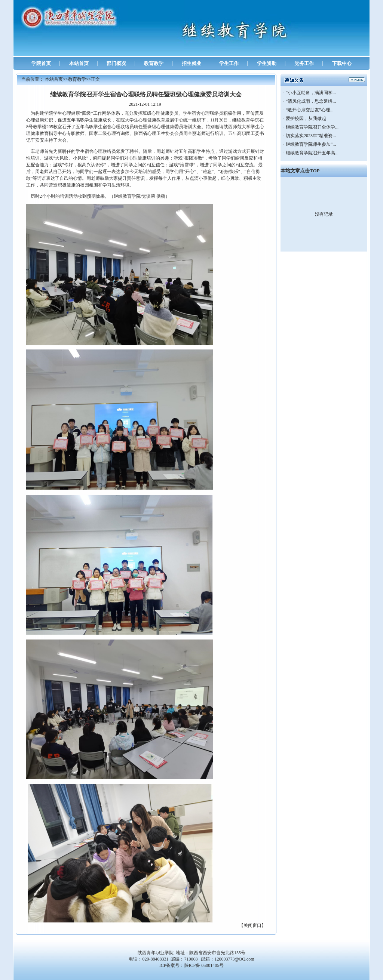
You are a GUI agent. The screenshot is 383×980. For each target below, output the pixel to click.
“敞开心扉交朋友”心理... (310, 110)
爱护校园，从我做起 (306, 118)
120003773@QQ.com (234, 959)
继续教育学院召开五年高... (312, 153)
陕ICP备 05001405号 (204, 965)
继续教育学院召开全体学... (312, 127)
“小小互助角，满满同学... (311, 93)
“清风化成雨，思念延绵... (311, 101)
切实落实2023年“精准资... (311, 136)
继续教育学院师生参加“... (311, 144)
